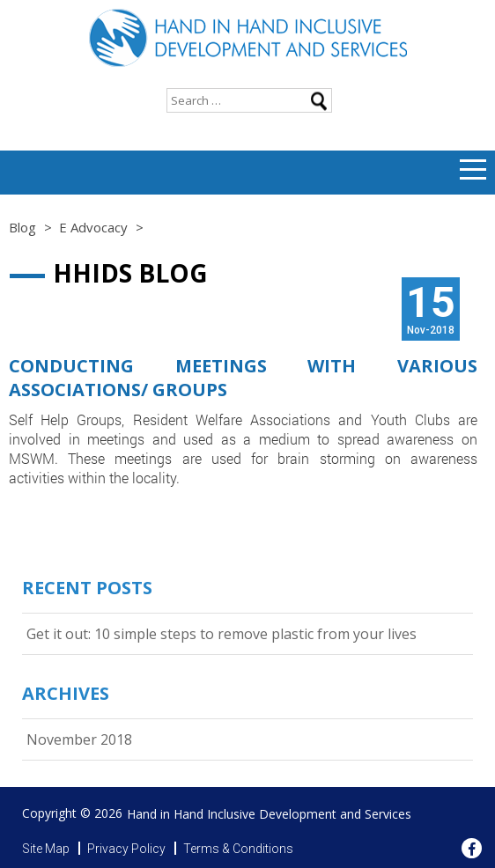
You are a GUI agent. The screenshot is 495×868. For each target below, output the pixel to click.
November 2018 (79, 739)
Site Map (46, 849)
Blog (22, 227)
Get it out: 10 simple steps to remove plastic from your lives (222, 634)
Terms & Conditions (238, 849)
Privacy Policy (126, 849)
